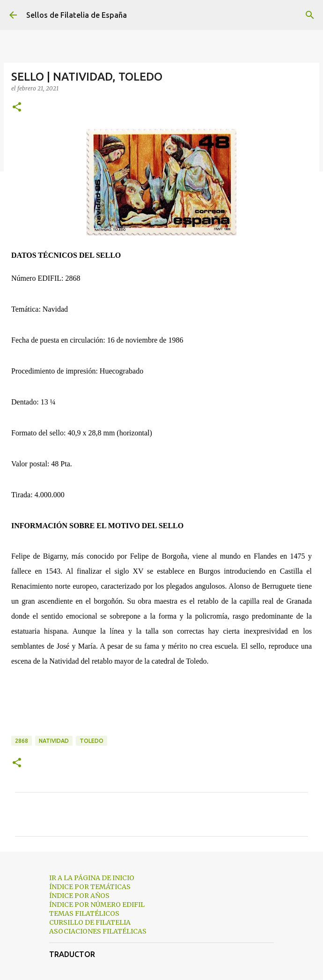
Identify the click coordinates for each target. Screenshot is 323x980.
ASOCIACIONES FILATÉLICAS (98, 931)
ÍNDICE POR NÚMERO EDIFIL (97, 905)
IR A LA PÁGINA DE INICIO (92, 878)
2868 (22, 741)
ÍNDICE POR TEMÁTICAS (90, 887)
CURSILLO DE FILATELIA (90, 922)
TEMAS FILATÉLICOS (84, 913)
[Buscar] (310, 15)
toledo (92, 741)
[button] (17, 108)
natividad (54, 741)
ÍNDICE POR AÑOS (79, 896)
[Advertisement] (161, 709)
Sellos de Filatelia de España (77, 15)
